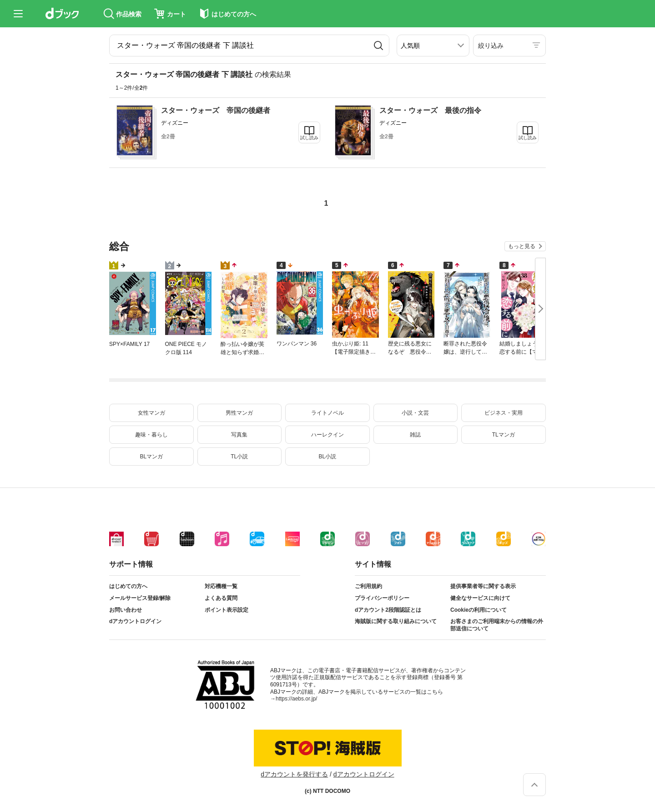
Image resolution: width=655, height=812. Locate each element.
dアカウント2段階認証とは (388, 610)
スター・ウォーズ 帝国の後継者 (216, 110)
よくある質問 (221, 598)
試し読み (309, 138)
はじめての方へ (128, 586)
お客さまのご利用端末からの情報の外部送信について (497, 625)
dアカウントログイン (135, 621)
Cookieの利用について (479, 610)
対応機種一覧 (221, 586)
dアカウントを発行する (294, 774)
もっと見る (522, 246)
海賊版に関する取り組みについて (396, 621)
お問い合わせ (126, 610)
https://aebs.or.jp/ (296, 699)
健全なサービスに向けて (480, 598)
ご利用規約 (368, 586)
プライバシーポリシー (382, 598)
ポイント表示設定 (227, 610)
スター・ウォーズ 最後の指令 (430, 110)
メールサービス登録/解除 (140, 598)
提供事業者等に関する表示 (483, 586)
